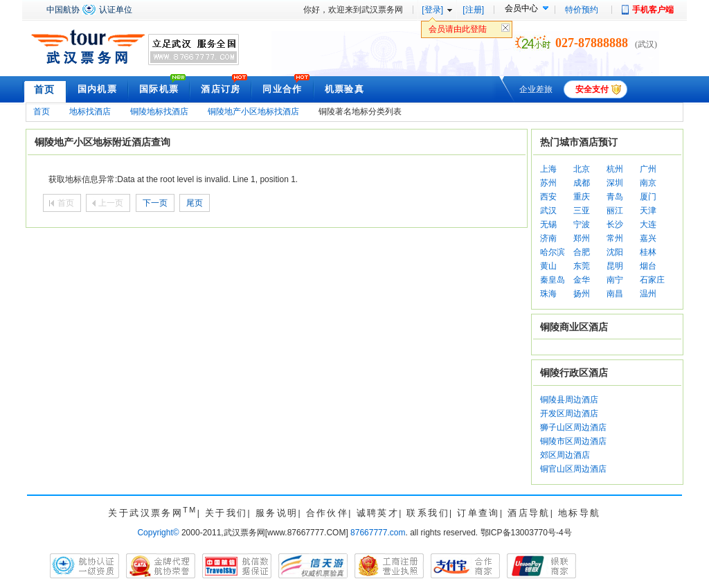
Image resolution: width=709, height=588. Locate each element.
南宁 (615, 280)
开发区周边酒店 (569, 413)
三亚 (582, 211)
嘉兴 (648, 238)
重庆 (582, 197)
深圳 (615, 183)
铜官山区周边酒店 (573, 469)
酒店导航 (529, 513)
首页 (45, 89)
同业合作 (282, 89)
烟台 (648, 266)
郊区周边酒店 (565, 455)
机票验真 (344, 89)
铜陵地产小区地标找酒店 (253, 112)
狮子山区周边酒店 (573, 427)
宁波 (582, 224)
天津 (648, 211)
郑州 (582, 238)
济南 (548, 238)
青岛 (615, 197)
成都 (582, 183)
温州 (648, 294)
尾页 (195, 203)
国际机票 (159, 89)
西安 (548, 197)
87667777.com (378, 533)
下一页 (155, 203)
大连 (648, 224)
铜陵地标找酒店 (159, 112)
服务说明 (277, 513)
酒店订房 (221, 89)
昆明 (615, 266)
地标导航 (580, 513)
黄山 (548, 266)
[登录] (432, 10)
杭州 (615, 169)
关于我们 (226, 513)
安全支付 (592, 89)
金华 (582, 280)
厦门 (648, 197)
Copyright (158, 533)
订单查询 (478, 513)
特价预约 (582, 10)
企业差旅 (536, 89)
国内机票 (97, 89)
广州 (648, 169)
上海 (548, 169)
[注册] (473, 10)
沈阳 (615, 252)
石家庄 (652, 280)
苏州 (548, 183)
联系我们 (428, 513)
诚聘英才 (378, 513)
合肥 (582, 252)
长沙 (615, 224)
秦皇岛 (553, 280)
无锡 (548, 224)
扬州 (582, 294)
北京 (582, 169)
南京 (648, 183)
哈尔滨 (553, 252)
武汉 (548, 211)
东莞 (582, 266)
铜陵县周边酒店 (569, 400)
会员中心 (521, 8)
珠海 (548, 294)
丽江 (615, 211)
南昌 (615, 294)
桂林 (648, 252)
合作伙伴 (327, 513)
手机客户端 (653, 10)
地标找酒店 (90, 112)
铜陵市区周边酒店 (573, 441)
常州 (615, 238)
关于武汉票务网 (152, 513)
